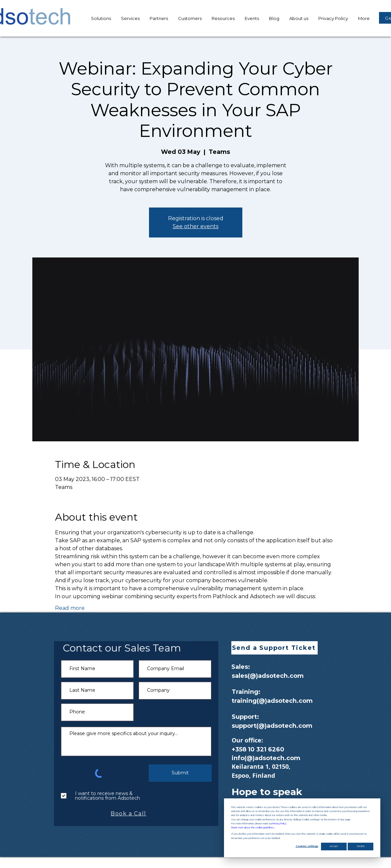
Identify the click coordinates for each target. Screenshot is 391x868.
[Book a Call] (129, 814)
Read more (70, 608)
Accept (334, 846)
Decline (361, 846)
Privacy (279, 824)
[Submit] (180, 773)
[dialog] (302, 828)
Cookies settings (307, 846)
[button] (223, 18)
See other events (195, 226)
